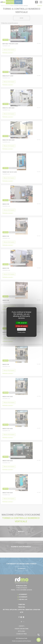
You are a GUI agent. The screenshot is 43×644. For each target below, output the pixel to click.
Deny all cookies (22, 326)
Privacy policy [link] (22, 332)
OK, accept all (21, 323)
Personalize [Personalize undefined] (22, 329)
